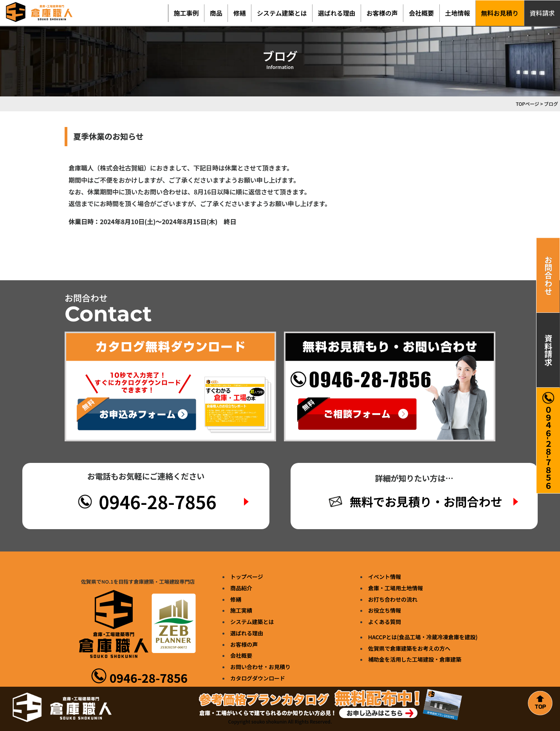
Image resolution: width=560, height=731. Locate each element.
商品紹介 (241, 588)
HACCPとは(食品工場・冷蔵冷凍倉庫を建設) (423, 637)
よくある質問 (385, 622)
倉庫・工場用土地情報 (396, 588)
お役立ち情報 (385, 610)
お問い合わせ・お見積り (260, 667)
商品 (216, 13)
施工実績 (241, 610)
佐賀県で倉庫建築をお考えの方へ (409, 648)
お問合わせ (548, 275)
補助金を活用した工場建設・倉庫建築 (415, 659)
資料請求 (548, 350)
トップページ (247, 577)
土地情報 (457, 13)
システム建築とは (282, 13)
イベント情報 (385, 577)
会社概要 (421, 13)
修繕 (240, 13)
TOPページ (527, 104)
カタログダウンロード (258, 678)
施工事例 (186, 13)
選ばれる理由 (337, 13)
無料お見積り (500, 13)
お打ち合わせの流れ (393, 599)
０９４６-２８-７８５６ (548, 441)
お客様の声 (382, 13)
